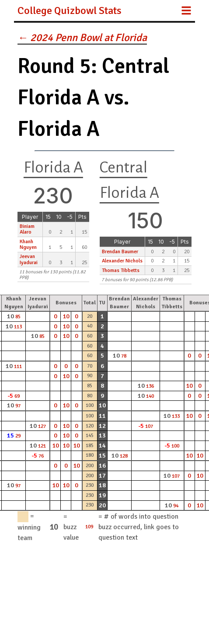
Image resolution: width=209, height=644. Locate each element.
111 (18, 367)
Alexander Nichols (122, 261)
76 (41, 456)
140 (150, 396)
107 (149, 426)
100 (175, 446)
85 (18, 317)
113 (18, 327)
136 (150, 386)
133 (176, 416)
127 (42, 426)
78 (124, 356)
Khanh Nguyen (28, 245)
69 (17, 396)
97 (18, 406)
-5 (70, 217)
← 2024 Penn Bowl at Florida (82, 38)
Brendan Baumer (120, 252)
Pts (82, 217)
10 (59, 217)
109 (89, 527)
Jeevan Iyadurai (29, 259)
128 (124, 456)
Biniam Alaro (27, 229)
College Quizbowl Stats (70, 10)
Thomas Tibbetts (121, 270)
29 (18, 436)
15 (48, 217)
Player (30, 217)
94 (176, 506)
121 (42, 446)
